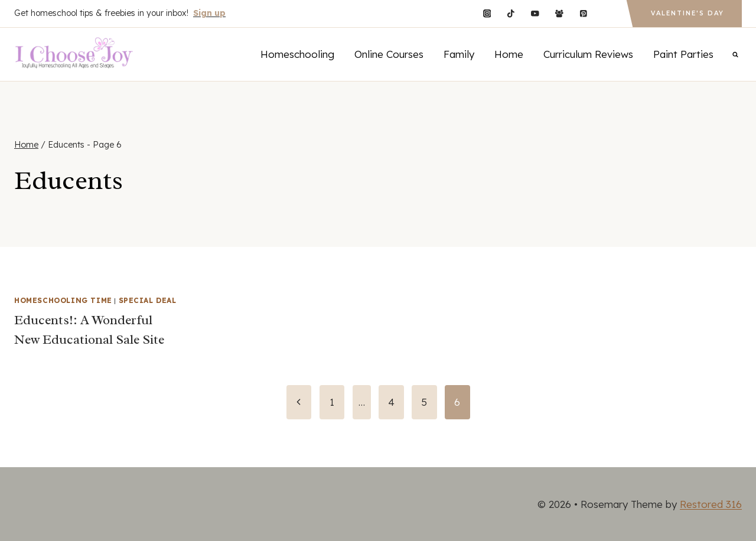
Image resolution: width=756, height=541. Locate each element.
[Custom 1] (607, 13)
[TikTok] (511, 13)
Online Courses (389, 54)
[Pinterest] (583, 13)
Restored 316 (711, 504)
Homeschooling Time (63, 300)
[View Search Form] (735, 54)
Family (459, 54)
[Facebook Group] (559, 13)
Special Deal (148, 300)
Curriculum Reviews (588, 54)
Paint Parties (683, 54)
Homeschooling (297, 54)
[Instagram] (487, 13)
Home (509, 54)
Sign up (209, 13)
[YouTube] (535, 13)
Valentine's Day (687, 13)
